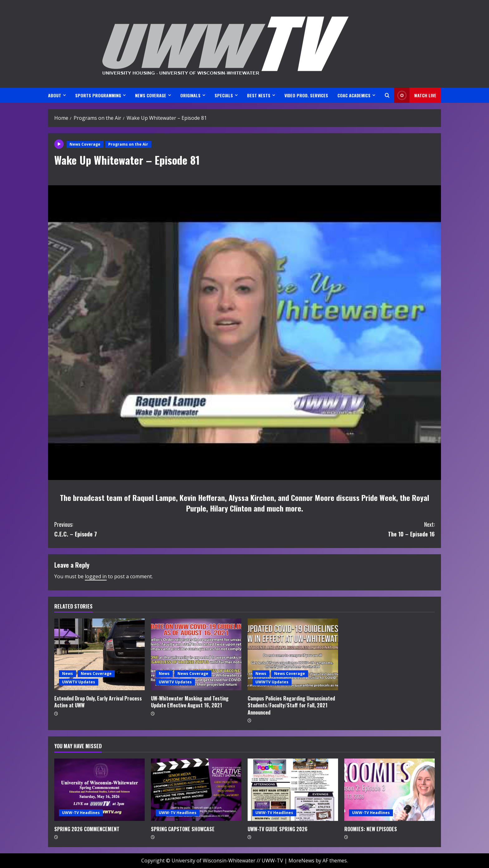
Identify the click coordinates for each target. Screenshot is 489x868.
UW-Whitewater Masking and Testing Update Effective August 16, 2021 (190, 702)
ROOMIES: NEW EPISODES (371, 829)
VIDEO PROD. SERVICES (306, 95)
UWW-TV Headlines (81, 813)
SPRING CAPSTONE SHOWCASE (183, 829)
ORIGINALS (190, 95)
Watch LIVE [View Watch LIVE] (415, 95)
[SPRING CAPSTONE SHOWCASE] (196, 790)
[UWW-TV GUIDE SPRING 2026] (293, 790)
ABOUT (55, 95)
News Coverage (85, 144)
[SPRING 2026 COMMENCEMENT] (99, 790)
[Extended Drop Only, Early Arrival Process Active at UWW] (99, 654)
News (68, 674)
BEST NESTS (259, 95)
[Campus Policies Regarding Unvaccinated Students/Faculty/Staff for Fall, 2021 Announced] (293, 654)
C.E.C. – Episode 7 (149, 529)
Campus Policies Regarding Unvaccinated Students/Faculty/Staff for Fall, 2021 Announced (291, 705)
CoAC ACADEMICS (354, 95)
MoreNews (301, 861)
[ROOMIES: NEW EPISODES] (390, 790)
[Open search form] (387, 95)
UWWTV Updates (79, 682)
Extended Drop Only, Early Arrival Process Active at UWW (98, 702)
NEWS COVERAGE (151, 95)
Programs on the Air (128, 144)
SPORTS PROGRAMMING (98, 95)
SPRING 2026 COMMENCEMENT (87, 829)
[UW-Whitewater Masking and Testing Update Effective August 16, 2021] (196, 654)
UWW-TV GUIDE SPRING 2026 (278, 829)
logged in (96, 576)
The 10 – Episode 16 (340, 529)
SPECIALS (224, 95)
